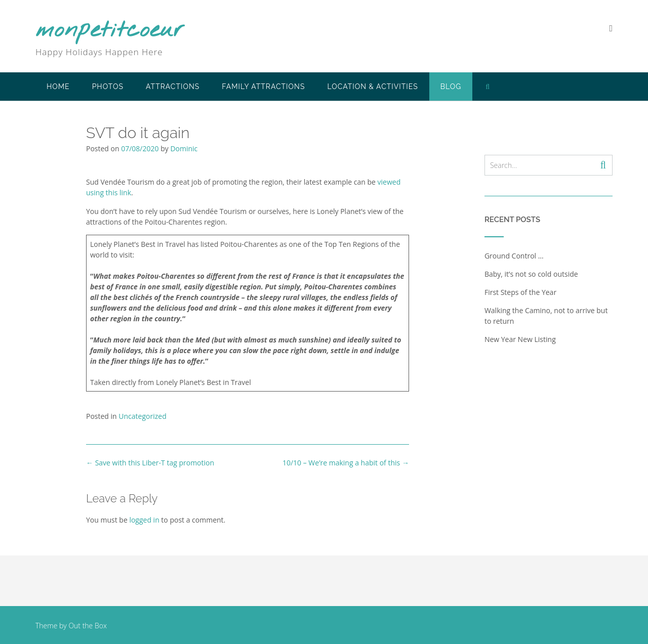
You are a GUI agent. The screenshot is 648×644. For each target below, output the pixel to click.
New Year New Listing (520, 339)
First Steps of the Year (520, 292)
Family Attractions (263, 87)
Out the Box (88, 626)
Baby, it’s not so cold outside (531, 274)
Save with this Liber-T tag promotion (150, 463)
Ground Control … (514, 256)
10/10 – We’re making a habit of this (346, 463)
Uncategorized (142, 416)
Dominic (184, 148)
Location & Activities (372, 87)
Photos (108, 87)
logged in (144, 520)
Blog (451, 87)
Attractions (173, 87)
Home (58, 87)
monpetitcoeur (110, 31)
